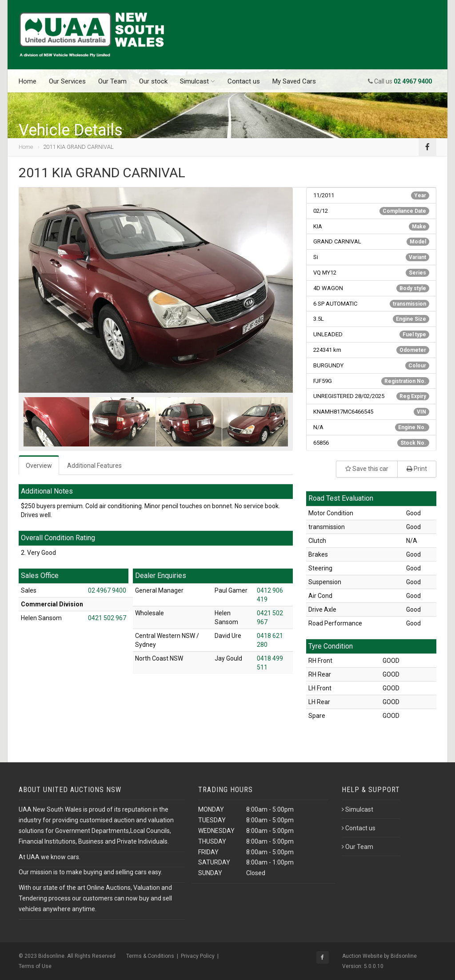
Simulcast (198, 81)
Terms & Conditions (150, 956)
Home (28, 81)
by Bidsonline (400, 956)
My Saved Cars (294, 81)
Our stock (153, 81)
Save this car (367, 469)
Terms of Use (35, 966)
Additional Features (94, 466)
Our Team (112, 81)
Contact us (244, 81)
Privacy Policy (198, 956)
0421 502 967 (107, 618)
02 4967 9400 (107, 590)
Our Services (67, 81)
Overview (39, 466)
